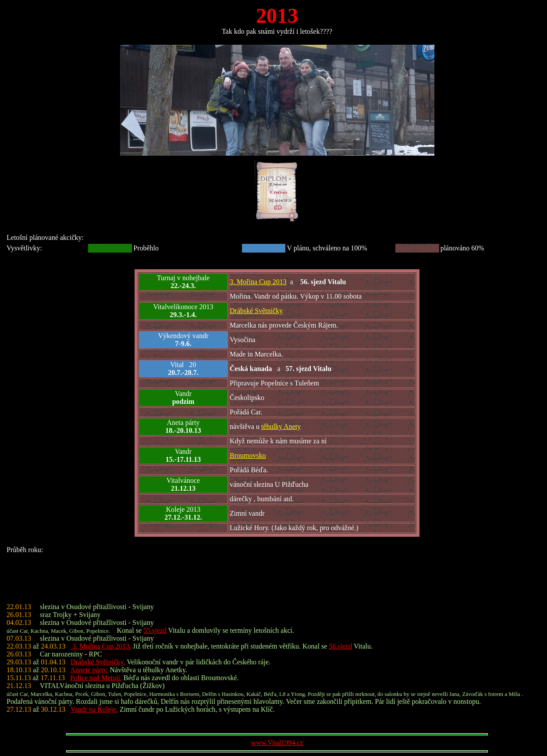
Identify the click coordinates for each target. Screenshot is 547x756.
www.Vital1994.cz (277, 743)
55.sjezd (155, 630)
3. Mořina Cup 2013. (101, 646)
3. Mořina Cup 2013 (258, 282)
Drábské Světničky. (98, 662)
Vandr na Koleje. (94, 709)
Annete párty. (89, 670)
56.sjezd (340, 646)
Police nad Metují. (96, 678)
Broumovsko (248, 455)
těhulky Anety (281, 426)
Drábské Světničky (256, 311)
